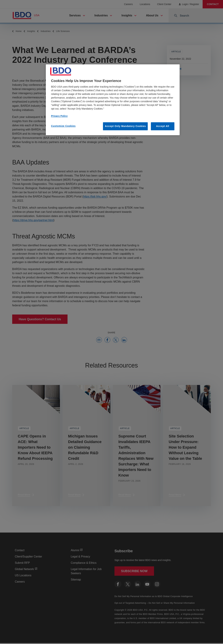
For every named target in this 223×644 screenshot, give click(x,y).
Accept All (163, 126)
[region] (113, 100)
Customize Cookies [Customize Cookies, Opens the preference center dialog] (63, 126)
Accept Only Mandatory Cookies (125, 126)
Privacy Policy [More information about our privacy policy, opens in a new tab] (59, 116)
